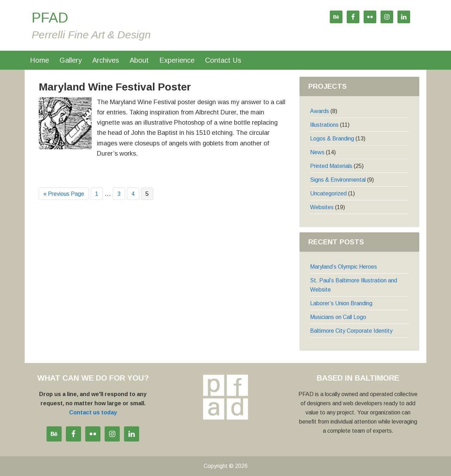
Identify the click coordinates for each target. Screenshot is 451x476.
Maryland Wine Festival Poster (115, 87)
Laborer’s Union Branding (341, 303)
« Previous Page (64, 194)
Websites (322, 207)
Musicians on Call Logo (338, 317)
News (317, 152)
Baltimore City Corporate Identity (351, 331)
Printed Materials (331, 166)
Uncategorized (328, 193)
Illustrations (324, 125)
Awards (320, 111)
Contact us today (93, 412)
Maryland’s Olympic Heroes (344, 267)
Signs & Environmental (338, 180)
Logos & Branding (332, 139)
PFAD (50, 18)
